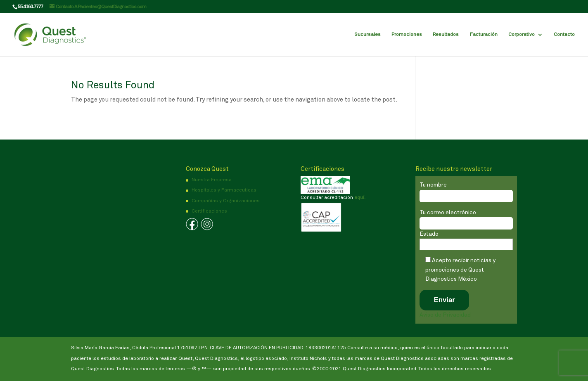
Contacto (564, 35)
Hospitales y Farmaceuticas (224, 190)
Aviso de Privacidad (445, 315)
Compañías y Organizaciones (226, 201)
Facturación (484, 35)
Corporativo (522, 35)
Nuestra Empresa (212, 180)
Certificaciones (209, 211)
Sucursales (367, 35)
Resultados (446, 35)
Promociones (407, 35)
